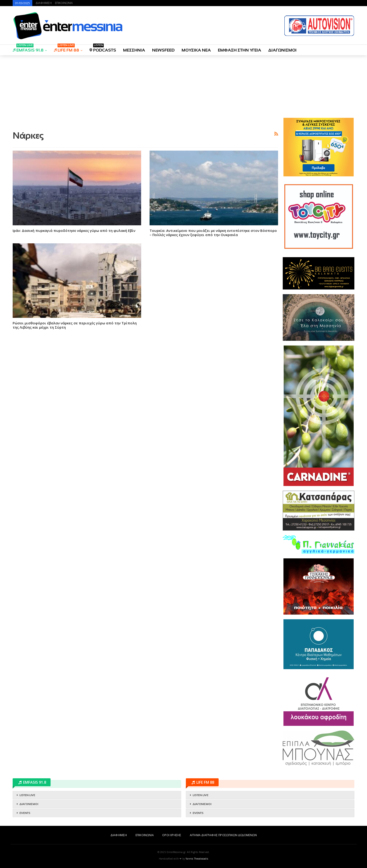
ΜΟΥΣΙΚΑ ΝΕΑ (196, 50)
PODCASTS (103, 49)
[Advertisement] (145, 92)
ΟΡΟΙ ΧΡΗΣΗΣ (172, 835)
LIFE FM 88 (66, 49)
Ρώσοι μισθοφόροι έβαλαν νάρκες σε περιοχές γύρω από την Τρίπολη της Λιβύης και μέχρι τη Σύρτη (75, 325)
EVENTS (25, 813)
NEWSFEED (163, 50)
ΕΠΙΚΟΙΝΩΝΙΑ (64, 3)
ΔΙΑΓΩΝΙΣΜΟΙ (282, 50)
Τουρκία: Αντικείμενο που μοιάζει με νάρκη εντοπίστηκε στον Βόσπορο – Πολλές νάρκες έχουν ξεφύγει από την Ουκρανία (213, 233)
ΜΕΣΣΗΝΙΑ (134, 50)
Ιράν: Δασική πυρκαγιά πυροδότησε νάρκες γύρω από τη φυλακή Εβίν (74, 230)
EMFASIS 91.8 (28, 49)
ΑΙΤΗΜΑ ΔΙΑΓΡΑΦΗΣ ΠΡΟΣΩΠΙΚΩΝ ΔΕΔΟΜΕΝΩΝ (223, 835)
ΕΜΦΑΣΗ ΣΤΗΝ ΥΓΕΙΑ (240, 50)
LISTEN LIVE (27, 795)
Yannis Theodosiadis (197, 859)
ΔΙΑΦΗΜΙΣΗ (44, 3)
